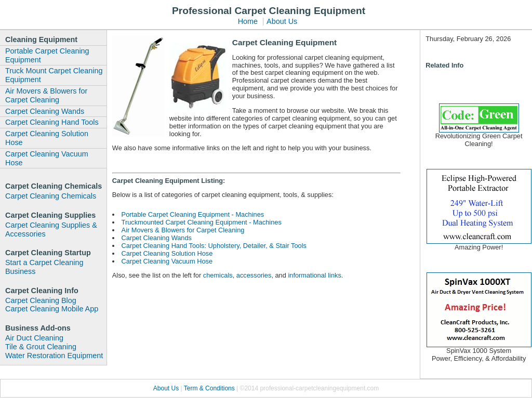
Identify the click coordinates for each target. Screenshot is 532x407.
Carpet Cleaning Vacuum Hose (47, 158)
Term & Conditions (210, 388)
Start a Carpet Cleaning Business (44, 267)
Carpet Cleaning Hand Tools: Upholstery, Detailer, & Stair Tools (214, 246)
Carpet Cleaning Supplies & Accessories (51, 229)
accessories (254, 275)
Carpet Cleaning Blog (41, 300)
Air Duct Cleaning (34, 338)
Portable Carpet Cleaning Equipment (47, 55)
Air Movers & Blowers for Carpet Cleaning (46, 95)
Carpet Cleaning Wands (45, 111)
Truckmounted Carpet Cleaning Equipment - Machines (202, 222)
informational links (314, 275)
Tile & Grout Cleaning (41, 347)
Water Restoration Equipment (54, 356)
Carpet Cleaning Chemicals (51, 196)
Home (248, 21)
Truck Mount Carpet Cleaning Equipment (54, 75)
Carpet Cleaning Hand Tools (52, 122)
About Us (282, 21)
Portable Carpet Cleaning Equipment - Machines (193, 214)
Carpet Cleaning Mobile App (52, 309)
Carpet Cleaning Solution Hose (47, 138)
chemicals (218, 275)
